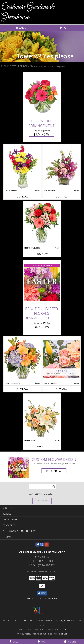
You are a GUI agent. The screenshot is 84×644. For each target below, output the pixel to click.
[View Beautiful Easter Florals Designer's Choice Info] (42, 283)
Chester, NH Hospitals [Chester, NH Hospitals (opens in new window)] (41, 621)
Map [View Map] (42, 642)
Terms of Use (61, 634)
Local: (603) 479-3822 (42, 565)
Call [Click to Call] (14, 642)
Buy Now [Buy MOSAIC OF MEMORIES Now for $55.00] (42, 254)
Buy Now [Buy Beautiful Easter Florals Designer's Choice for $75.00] (42, 327)
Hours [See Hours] (70, 642)
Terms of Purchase (43, 634)
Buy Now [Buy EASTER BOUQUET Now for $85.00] (62, 389)
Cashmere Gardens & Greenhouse (28, 12)
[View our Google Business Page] (42, 546)
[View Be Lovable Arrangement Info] (42, 95)
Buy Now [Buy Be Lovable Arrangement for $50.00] (42, 134)
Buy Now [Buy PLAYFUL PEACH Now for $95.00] (42, 446)
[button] (42, 594)
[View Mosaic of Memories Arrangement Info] (42, 224)
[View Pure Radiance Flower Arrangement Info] (62, 167)
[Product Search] (43, 486)
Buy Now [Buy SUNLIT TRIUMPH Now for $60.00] (22, 197)
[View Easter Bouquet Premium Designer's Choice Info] (62, 359)
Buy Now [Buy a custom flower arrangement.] (54, 471)
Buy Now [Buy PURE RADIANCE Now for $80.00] (62, 197)
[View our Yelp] (47, 546)
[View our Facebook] (37, 546)
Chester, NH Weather (28, 630)
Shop (21, 28)
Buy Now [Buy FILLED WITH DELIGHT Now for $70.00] (22, 389)
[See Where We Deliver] (42, 501)
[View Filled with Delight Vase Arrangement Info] (22, 359)
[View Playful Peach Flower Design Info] (42, 417)
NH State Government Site (53, 630)
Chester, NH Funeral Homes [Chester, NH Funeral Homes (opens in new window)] (14, 621)
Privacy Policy (24, 634)
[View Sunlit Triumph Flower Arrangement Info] (22, 167)
